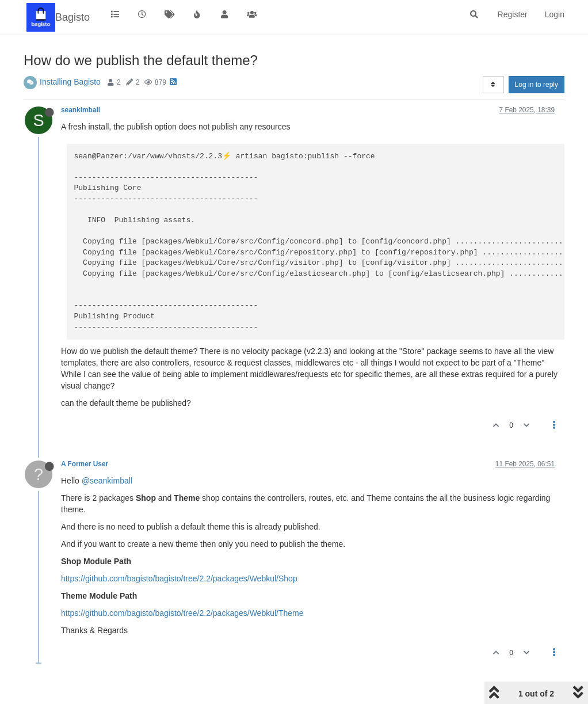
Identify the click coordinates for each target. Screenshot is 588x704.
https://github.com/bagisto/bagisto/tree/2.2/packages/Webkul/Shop (179, 579)
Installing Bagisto (70, 82)
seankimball (81, 110)
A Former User (85, 464)
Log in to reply (537, 85)
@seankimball (107, 481)
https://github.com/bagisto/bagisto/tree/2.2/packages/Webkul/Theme (182, 613)
